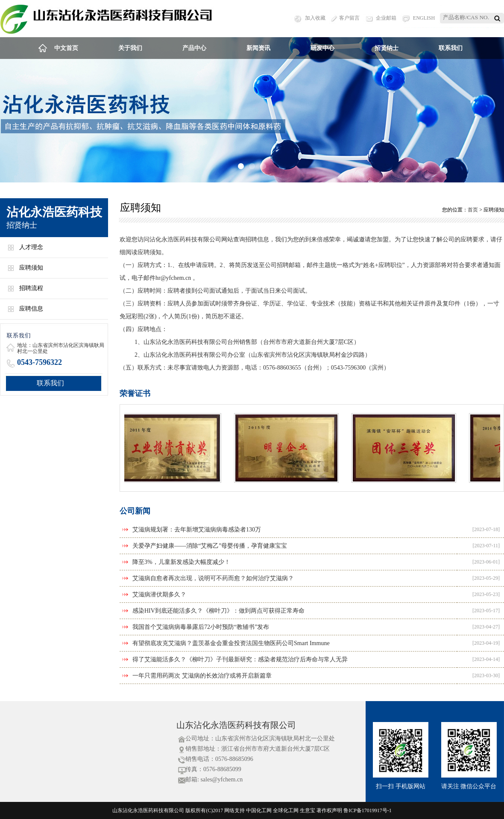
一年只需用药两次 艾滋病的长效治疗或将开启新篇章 (202, 676)
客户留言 (349, 18)
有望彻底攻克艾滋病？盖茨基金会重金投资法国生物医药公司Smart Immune (231, 643)
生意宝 (308, 810)
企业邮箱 (386, 18)
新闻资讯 (258, 48)
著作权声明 (329, 810)
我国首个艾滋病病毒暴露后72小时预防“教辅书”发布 (201, 627)
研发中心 (322, 48)
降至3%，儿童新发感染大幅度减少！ (181, 562)
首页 (473, 210)
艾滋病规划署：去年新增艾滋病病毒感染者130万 (197, 530)
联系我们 (451, 48)
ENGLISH (424, 18)
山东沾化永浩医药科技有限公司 (236, 725)
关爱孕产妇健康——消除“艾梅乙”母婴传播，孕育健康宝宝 (210, 546)
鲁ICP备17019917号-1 (368, 810)
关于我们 (130, 48)
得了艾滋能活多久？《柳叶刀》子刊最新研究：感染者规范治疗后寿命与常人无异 (240, 659)
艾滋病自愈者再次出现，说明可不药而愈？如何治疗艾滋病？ (213, 578)
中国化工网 (259, 810)
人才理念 (31, 247)
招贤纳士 (387, 48)
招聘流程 (31, 288)
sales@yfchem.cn (221, 779)
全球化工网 (286, 810)
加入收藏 (315, 18)
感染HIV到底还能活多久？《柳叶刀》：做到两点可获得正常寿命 (218, 611)
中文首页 (66, 48)
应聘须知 (31, 268)
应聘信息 (31, 309)
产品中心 (194, 48)
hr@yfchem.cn (173, 278)
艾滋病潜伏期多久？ (159, 594)
